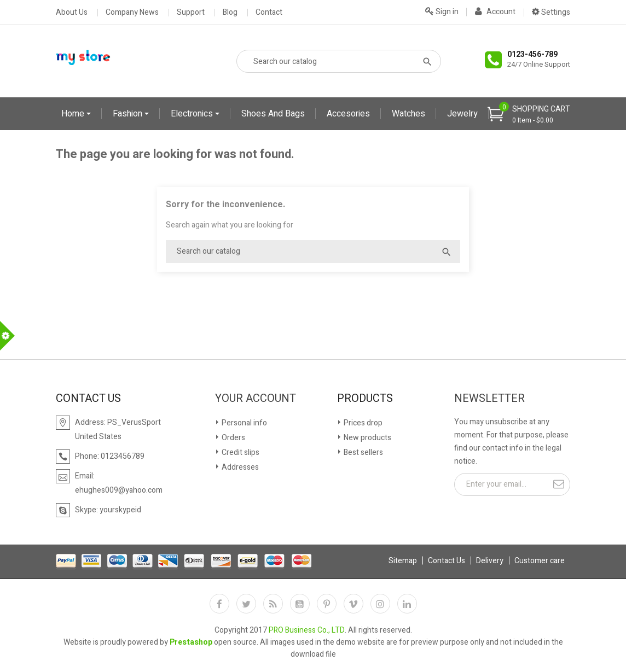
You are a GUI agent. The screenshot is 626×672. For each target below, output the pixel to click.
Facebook (219, 604)
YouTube (300, 604)
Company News (132, 13)
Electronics (193, 114)
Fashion (129, 114)
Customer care (540, 561)
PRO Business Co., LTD (307, 630)
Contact (269, 13)
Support (191, 13)
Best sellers (363, 452)
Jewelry (462, 114)
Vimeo (353, 604)
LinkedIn (407, 604)
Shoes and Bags (273, 114)
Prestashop (191, 642)
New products (367, 438)
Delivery (490, 561)
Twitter (246, 604)
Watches (408, 114)
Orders (233, 438)
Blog (230, 13)
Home (74, 114)
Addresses (239, 467)
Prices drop (362, 423)
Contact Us (447, 561)
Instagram (380, 604)
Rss (273, 604)
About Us (72, 13)
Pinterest (327, 604)
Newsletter (489, 399)
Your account (256, 399)
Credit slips (240, 452)
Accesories (348, 114)
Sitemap (403, 561)
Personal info (244, 423)
